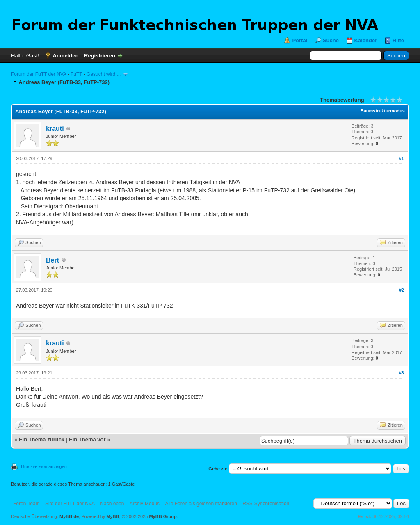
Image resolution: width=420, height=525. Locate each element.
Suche (331, 40)
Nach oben (112, 504)
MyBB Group (163, 516)
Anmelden (66, 56)
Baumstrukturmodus (383, 111)
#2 (402, 290)
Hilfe (398, 40)
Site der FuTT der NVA (70, 504)
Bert (52, 260)
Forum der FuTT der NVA (39, 74)
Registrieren (100, 56)
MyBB (113, 516)
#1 (402, 158)
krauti (55, 129)
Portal (300, 40)
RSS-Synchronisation (266, 504)
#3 (402, 373)
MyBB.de (69, 516)
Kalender (366, 40)
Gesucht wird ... (104, 74)
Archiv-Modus (145, 504)
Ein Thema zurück (42, 439)
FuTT (76, 74)
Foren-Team (26, 504)
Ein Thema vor (87, 439)
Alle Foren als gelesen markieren (201, 504)
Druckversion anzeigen (44, 466)
